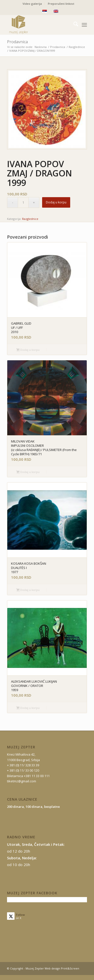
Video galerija (32, 4)
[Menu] (84, 25)
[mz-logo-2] (39, 25)
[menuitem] (32, 4)
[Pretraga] (73, 25)
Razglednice (30, 219)
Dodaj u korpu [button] (28, 350)
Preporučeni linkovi (61, 4)
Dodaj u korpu (56, 202)
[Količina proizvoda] (23, 203)
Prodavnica (17, 42)
